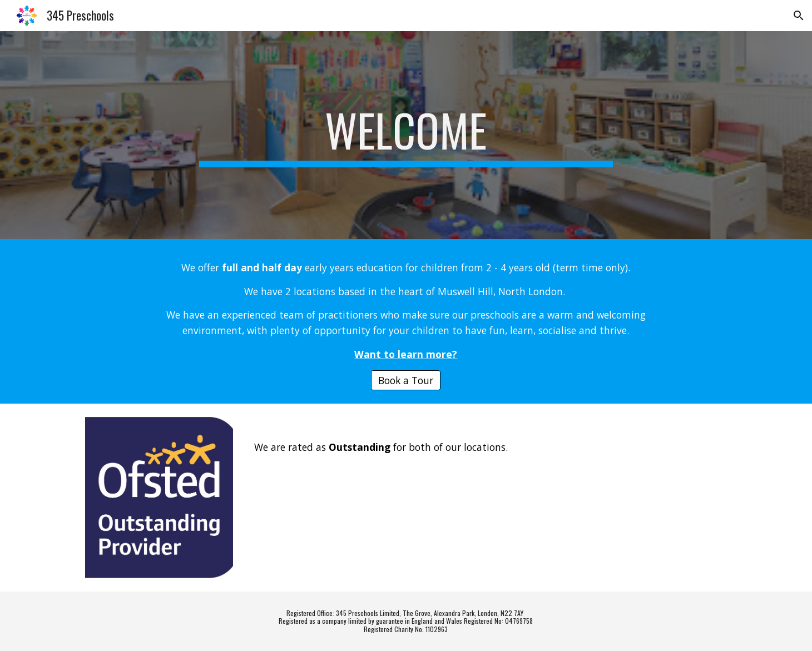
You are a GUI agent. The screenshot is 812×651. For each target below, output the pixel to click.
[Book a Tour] (406, 380)
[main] (406, 135)
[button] (799, 16)
